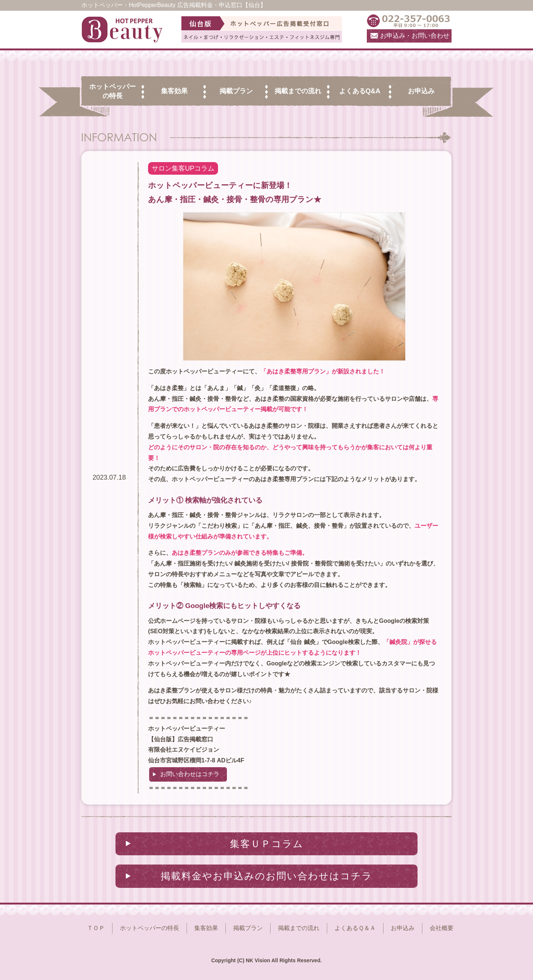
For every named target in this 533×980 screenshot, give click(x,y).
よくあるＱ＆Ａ (355, 928)
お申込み (403, 928)
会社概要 (442, 928)
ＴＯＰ (96, 928)
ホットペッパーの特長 (150, 928)
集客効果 (206, 928)
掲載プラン (248, 928)
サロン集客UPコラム (183, 168)
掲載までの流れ (299, 928)
